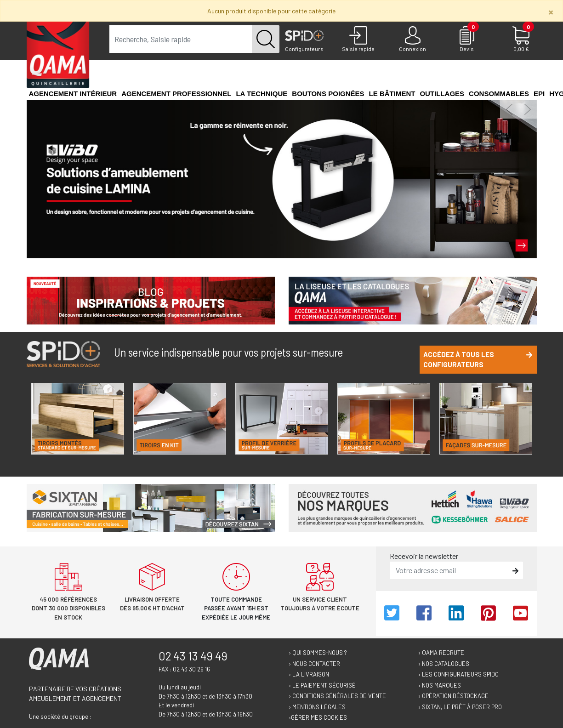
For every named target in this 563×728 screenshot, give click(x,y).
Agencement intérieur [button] (73, 94)
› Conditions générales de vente (337, 696)
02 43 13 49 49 (193, 656)
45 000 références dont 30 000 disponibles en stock (68, 608)
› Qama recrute (441, 653)
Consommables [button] (499, 94)
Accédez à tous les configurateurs (478, 360)
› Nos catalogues (444, 664)
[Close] (551, 12)
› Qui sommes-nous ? (318, 653)
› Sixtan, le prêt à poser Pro (460, 707)
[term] (181, 39)
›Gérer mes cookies (318, 717)
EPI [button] (539, 94)
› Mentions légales (317, 707)
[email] (450, 570)
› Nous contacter (314, 664)
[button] (509, 109)
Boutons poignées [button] (328, 94)
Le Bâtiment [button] (392, 94)
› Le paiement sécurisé (322, 685)
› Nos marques (440, 685)
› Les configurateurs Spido (458, 674)
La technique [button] (262, 94)
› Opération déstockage (453, 696)
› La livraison (309, 674)
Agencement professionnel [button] (176, 94)
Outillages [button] (442, 94)
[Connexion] (413, 40)
